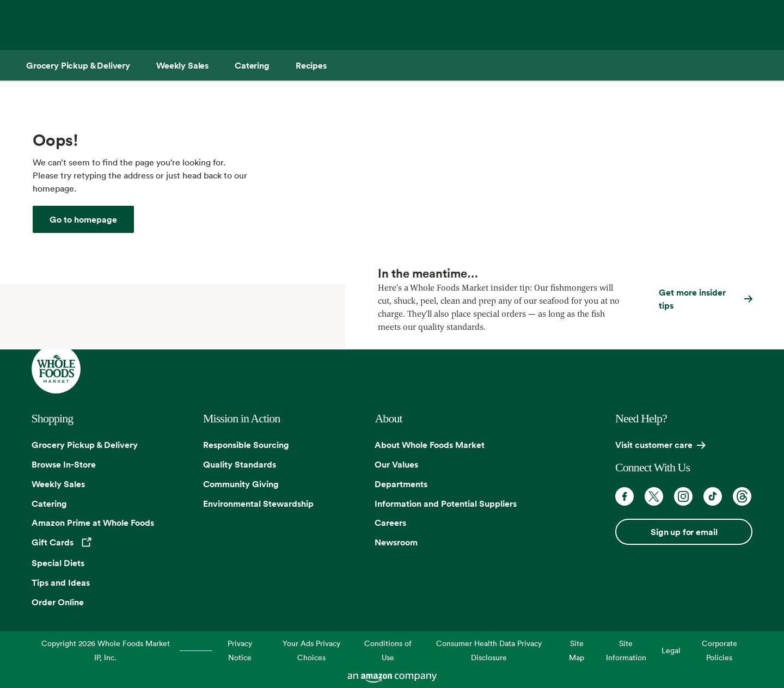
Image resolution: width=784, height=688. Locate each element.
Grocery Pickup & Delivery (85, 445)
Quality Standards (240, 464)
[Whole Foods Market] (83, 219)
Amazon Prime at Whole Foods (93, 523)
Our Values (396, 464)
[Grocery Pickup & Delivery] (78, 65)
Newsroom (396, 542)
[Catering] (252, 65)
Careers (390, 523)
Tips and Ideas (61, 582)
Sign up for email (684, 532)
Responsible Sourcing (246, 445)
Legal (671, 650)
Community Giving (241, 484)
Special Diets (58, 563)
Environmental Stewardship (258, 503)
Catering (49, 503)
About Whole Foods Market (430, 445)
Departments (401, 484)
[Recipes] (311, 65)
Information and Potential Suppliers (446, 503)
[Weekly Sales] (182, 65)
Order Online (58, 602)
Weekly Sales (58, 484)
